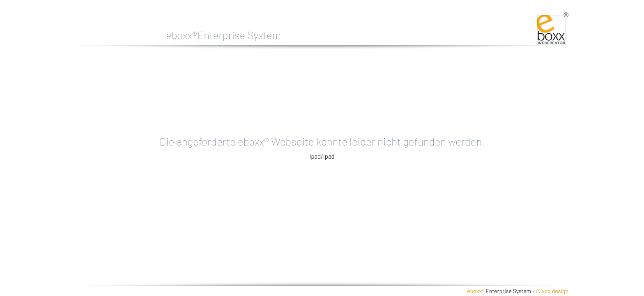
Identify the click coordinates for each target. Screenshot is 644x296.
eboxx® (476, 291)
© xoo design (552, 291)
